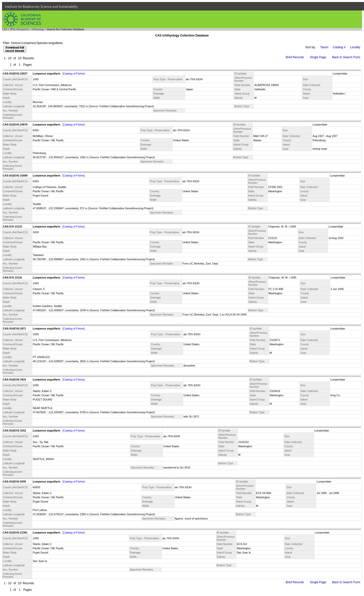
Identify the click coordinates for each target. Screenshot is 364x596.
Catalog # (339, 47)
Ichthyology (38, 29)
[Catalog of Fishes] (74, 73)
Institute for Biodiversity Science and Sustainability (41, 6)
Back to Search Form (346, 57)
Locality (355, 47)
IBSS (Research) (19, 29)
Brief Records (295, 57)
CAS (5, 29)
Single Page (318, 57)
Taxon (324, 47)
